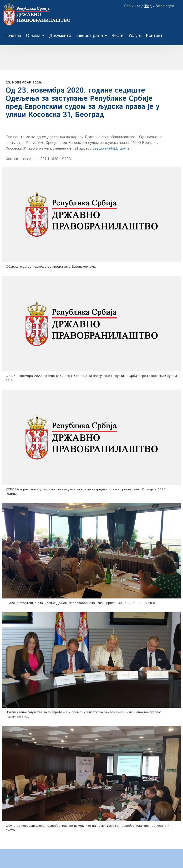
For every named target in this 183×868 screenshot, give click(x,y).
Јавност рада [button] (91, 36)
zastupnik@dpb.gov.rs (111, 148)
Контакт (154, 36)
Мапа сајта (165, 6)
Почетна (13, 36)
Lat (137, 6)
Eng (127, 6)
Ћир (148, 6)
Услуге (135, 36)
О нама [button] (35, 36)
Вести (117, 36)
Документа (60, 36)
